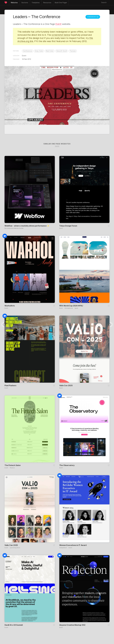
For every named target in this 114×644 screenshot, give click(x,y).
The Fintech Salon (13, 465)
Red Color (50, 51)
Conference (28, 51)
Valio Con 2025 (66, 385)
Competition (63, 548)
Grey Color (39, 51)
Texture (73, 51)
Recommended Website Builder (14, 228)
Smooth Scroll (62, 51)
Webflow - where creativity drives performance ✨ (27, 226)
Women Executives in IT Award (73, 545)
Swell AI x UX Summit (14, 625)
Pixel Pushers (10, 385)
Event (58, 24)
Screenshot (93, 17)
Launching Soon (15, 548)
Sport (76, 308)
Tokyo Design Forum (68, 226)
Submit (57, 146)
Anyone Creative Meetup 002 (72, 625)
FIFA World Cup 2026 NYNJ (71, 306)
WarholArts (10, 306)
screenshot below (61, 35)
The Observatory (67, 465)
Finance (12, 468)
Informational (69, 308)
